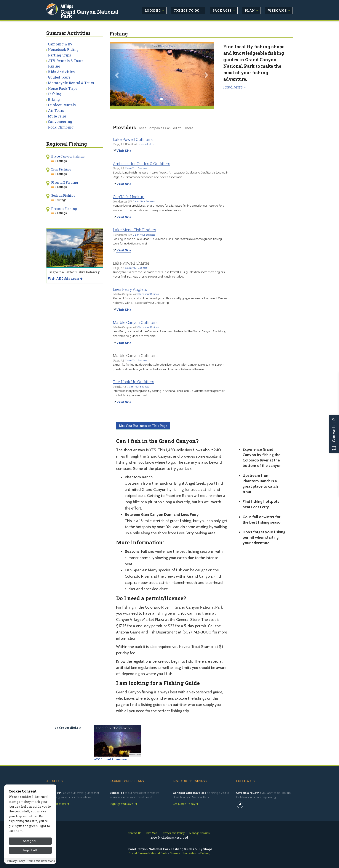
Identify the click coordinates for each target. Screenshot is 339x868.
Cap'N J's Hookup (129, 197)
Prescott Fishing (64, 209)
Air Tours (56, 110)
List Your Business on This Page (143, 426)
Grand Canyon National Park (90, 14)
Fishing (55, 94)
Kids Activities (61, 72)
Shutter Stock (168, 46)
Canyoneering (60, 121)
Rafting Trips (59, 55)
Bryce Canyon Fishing (68, 156)
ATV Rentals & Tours (66, 61)
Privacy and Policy (173, 833)
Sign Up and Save (123, 804)
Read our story (58, 804)
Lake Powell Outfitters (133, 139)
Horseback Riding (63, 49)
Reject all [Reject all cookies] (30, 850)
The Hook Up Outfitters (134, 382)
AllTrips (67, 6)
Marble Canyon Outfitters (135, 322)
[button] (117, 75)
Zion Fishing (61, 169)
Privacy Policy (16, 861)
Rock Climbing (61, 127)
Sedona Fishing (63, 195)
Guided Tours (59, 77)
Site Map (152, 833)
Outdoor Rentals (62, 105)
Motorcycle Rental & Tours (71, 83)
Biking (54, 99)
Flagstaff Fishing (65, 182)
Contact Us (135, 833)
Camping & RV (60, 44)
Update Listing (147, 144)
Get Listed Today (186, 804)
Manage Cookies (199, 833)
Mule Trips (57, 116)
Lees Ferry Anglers (130, 289)
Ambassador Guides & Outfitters (142, 164)
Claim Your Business (136, 168)
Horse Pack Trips (63, 88)
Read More (235, 87)
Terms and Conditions (41, 861)
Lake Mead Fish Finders (134, 230)
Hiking (54, 66)
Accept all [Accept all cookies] (30, 841)
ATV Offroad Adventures (111, 759)
